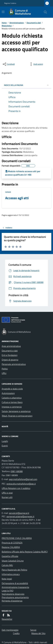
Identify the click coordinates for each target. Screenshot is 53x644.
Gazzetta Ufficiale (10, 556)
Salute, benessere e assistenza (16, 411)
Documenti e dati (34, 23)
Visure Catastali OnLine (13, 561)
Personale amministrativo (14, 364)
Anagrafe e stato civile (12, 389)
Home (4, 23)
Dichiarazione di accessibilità (15, 583)
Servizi (8, 192)
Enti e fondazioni (10, 355)
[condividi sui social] (8, 64)
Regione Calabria (10, 3)
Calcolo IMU (7, 565)
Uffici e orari (7, 493)
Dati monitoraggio (10, 630)
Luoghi (5, 441)
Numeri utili (7, 497)
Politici (5, 369)
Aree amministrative (11, 346)
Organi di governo (10, 360)
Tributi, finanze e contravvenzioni (17, 416)
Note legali (7, 579)
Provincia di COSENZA (12, 543)
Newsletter (7, 619)
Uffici (4, 373)
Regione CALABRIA (11, 547)
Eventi (5, 446)
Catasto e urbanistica (12, 398)
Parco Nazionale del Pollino (14, 570)
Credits (16, 633)
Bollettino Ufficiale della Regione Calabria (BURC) (25, 552)
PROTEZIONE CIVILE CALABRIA (17, 538)
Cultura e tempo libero (12, 402)
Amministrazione (17, 23)
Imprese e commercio (12, 407)
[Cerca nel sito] (44, 12)
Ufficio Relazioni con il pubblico (16, 488)
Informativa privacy (11, 574)
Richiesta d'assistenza (12, 601)
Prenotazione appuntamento (15, 597)
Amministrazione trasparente (15, 587)
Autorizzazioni (8, 393)
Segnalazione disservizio (13, 594)
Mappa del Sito (38, 633)
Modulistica (7, 26)
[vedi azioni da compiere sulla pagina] (36, 64)
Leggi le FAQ (8, 591)
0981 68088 (17, 471)
